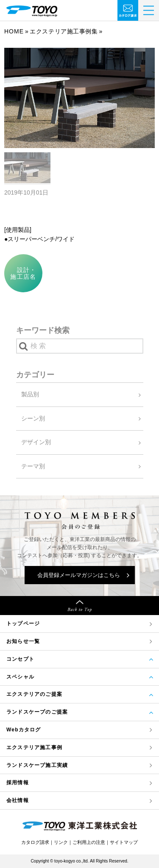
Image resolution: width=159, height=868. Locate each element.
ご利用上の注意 (89, 842)
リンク (61, 842)
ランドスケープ (37, 765)
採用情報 (18, 783)
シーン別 (33, 418)
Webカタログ (24, 730)
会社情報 (18, 800)
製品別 (30, 394)
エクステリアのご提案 (34, 694)
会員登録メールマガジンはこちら (79, 575)
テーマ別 (33, 466)
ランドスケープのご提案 (37, 712)
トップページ (23, 624)
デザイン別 (36, 442)
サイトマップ (124, 842)
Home (14, 31)
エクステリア (34, 748)
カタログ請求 (35, 842)
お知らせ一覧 (23, 641)
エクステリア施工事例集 (64, 31)
